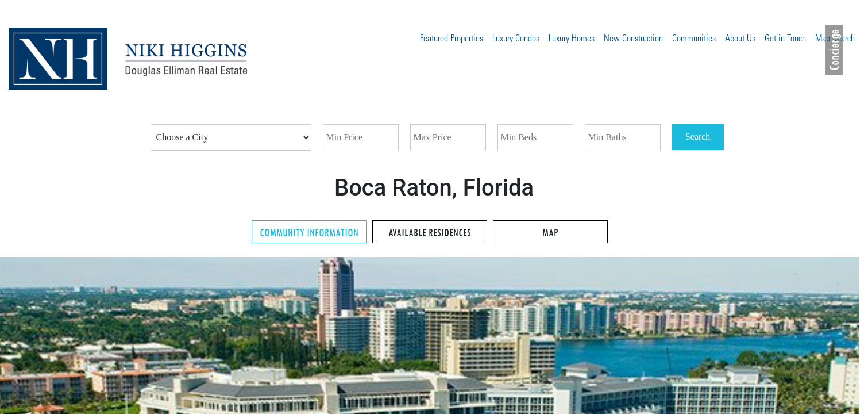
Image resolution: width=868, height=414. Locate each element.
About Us (740, 39)
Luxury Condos (516, 39)
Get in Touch (785, 39)
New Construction (633, 39)
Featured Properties (452, 39)
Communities (694, 39)
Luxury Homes (572, 39)
